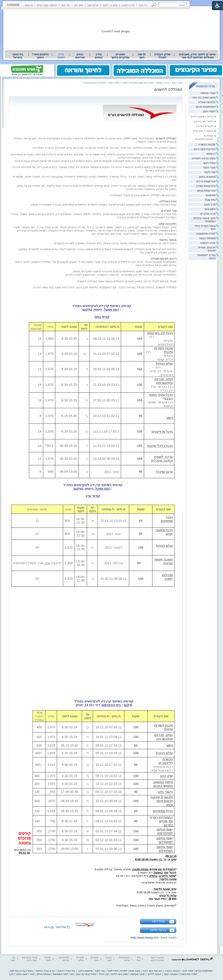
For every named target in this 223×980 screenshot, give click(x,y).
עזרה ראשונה (208, 243)
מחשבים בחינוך (207, 177)
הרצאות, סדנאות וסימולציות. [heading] (158, 884)
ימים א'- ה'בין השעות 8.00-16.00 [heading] (156, 859)
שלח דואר (158, 921)
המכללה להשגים (168, 90)
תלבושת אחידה (207, 102)
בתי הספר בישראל (18, 56)
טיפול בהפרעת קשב (86, 974)
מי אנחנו (29, 5)
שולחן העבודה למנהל (162, 56)
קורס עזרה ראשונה (45, 971)
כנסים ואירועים (80, 56)
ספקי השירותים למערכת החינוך (138, 83)
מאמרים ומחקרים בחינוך (120, 56)
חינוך (11, 974)
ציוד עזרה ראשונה (66, 971)
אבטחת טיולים (44, 974)
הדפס (47, 927)
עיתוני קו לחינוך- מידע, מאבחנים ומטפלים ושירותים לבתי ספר (197, 56)
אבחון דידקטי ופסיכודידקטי (157, 959)
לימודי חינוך (209, 111)
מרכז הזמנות (128, 5)
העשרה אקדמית (203, 131)
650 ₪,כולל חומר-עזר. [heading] (162, 899)
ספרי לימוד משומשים (63, 974)
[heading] (176, 863)
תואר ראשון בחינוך (202, 116)
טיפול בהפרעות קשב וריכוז (29, 959)
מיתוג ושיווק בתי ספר (204, 98)
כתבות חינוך (109, 959)
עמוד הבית (177, 83)
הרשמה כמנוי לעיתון (47, 5)
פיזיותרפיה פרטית (64, 959)
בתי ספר (138, 959)
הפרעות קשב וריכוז (205, 149)
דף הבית (143, 5)
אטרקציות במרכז (206, 186)
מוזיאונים (211, 195)
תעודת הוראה (204, 126)
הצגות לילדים (154, 974)
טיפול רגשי (209, 163)
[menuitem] (197, 56)
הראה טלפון (158, 930)
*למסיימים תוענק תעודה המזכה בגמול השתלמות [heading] (146, 906)
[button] (154, 5)
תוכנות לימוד (48, 959)
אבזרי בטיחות (208, 93)
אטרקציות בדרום (206, 181)
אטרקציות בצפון (206, 191)
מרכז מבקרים (208, 214)
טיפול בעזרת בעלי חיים (22, 971)
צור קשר (65, 5)
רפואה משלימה (138, 974)
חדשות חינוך (142, 56)
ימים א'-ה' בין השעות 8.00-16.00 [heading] (157, 892)
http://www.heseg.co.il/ (144, 938)
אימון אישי (210, 209)
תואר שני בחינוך (203, 121)
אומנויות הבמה (207, 238)
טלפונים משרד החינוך (40, 56)
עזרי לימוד (210, 172)
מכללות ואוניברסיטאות (204, 137)
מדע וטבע (210, 205)
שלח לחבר (61, 927)
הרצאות (211, 154)
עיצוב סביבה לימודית (204, 158)
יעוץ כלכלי (104, 974)
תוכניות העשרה (207, 145)
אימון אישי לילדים (120, 974)
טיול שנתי (210, 200)
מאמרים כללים (80, 959)
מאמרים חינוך (95, 959)
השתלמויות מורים (206, 107)
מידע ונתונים (99, 56)
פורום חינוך (93, 5)
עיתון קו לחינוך (110, 5)
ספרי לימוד (209, 168)
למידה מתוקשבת (206, 234)
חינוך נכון (79, 5)
